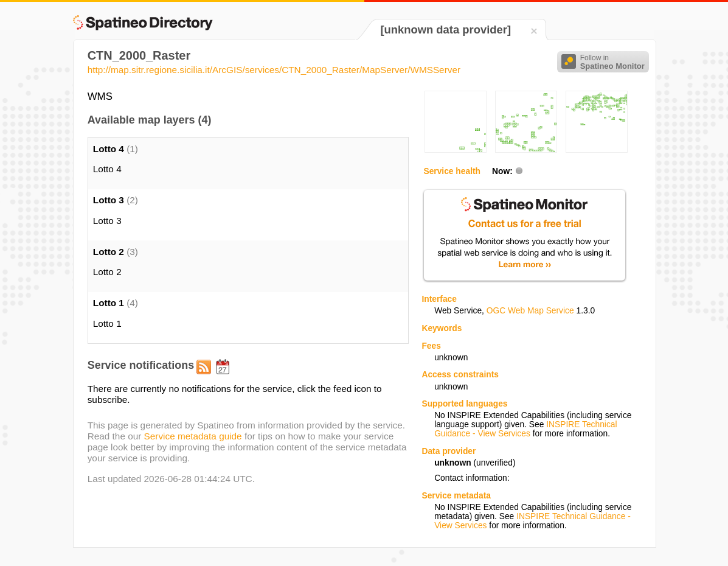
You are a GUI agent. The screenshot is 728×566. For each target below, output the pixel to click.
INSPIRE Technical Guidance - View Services (525, 429)
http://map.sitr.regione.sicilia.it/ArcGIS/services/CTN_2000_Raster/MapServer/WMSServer (274, 70)
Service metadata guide (193, 436)
